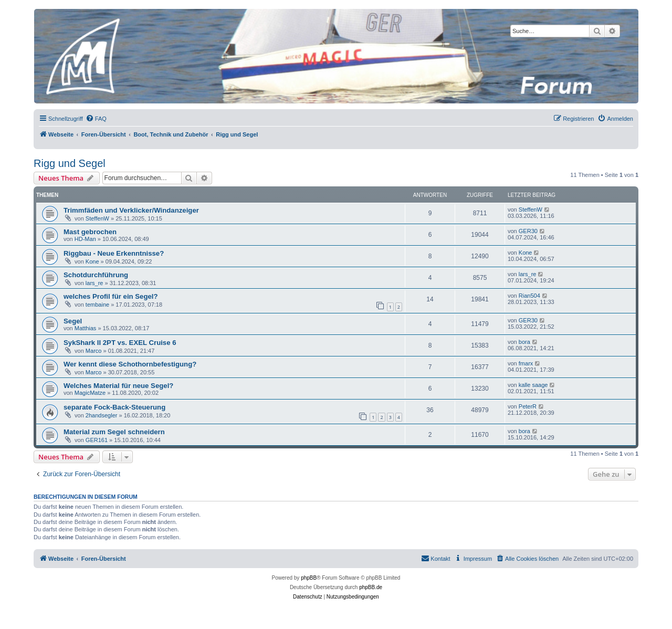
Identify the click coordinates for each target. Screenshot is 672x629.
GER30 (528, 231)
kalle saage (533, 385)
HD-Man (85, 239)
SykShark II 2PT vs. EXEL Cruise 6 (120, 343)
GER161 (97, 440)
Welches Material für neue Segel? (118, 386)
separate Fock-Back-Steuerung (114, 407)
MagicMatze (90, 393)
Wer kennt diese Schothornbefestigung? (130, 364)
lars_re (94, 283)
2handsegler (102, 415)
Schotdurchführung (96, 275)
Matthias (86, 328)
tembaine (97, 305)
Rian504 (529, 296)
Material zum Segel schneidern (114, 432)
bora (524, 342)
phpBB (309, 578)
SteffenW (97, 218)
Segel (73, 321)
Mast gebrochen (90, 232)
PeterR (528, 406)
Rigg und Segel (70, 163)
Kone (92, 261)
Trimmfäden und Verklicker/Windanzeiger (131, 210)
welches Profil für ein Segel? (111, 296)
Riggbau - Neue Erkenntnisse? (114, 253)
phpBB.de (371, 587)
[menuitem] (96, 119)
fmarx (526, 363)
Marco (94, 351)
